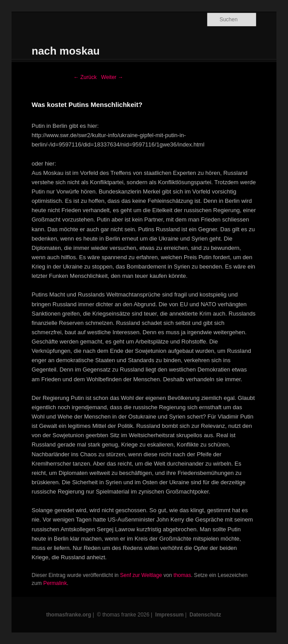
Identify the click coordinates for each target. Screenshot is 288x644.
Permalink (55, 583)
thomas (182, 575)
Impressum (170, 615)
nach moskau (65, 51)
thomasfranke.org (69, 615)
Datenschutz (205, 615)
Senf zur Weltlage (141, 575)
